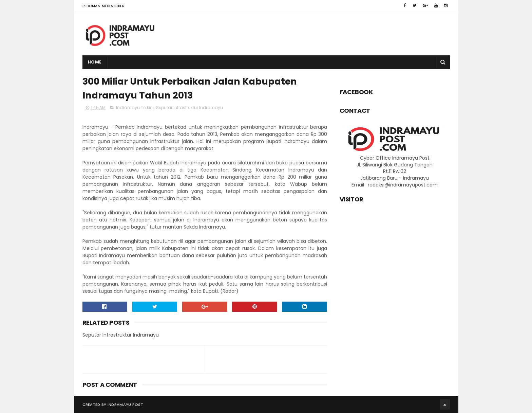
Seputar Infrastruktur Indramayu (189, 107)
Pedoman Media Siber (104, 6)
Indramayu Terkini (135, 107)
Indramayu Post (125, 405)
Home (95, 62)
